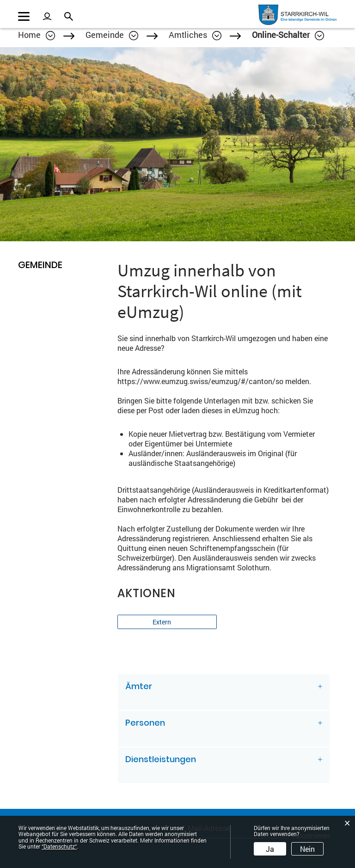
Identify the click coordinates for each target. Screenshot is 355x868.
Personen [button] (145, 723)
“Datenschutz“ (59, 846)
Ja (270, 849)
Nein (307, 849)
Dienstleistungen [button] (161, 759)
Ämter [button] (139, 686)
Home (29, 35)
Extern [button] (162, 622)
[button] (112, 35)
